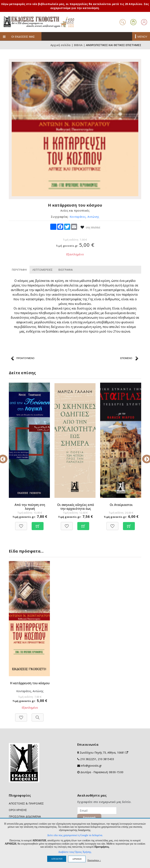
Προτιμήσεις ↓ (94, 860)
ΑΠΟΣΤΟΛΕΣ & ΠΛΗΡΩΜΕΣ (26, 803)
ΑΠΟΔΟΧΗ (57, 859)
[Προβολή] (38, 715)
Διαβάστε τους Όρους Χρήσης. (75, 852)
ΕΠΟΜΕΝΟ (126, 358)
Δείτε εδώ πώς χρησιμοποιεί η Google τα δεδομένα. (75, 835)
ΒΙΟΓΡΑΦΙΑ (66, 270)
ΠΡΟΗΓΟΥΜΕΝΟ (25, 358)
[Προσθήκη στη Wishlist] (21, 524)
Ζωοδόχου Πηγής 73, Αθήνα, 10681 (104, 753)
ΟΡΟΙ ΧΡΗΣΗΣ (18, 810)
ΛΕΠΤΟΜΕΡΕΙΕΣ (42, 270)
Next (144, 456)
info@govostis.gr (91, 766)
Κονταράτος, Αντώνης (84, 217)
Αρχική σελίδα (61, 45)
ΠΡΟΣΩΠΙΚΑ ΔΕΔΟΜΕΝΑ (25, 816)
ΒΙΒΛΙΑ (78, 45)
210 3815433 (106, 759)
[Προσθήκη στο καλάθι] (38, 524)
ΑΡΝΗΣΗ (77, 859)
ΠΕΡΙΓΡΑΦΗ (19, 270)
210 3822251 (88, 759)
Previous (6, 456)
